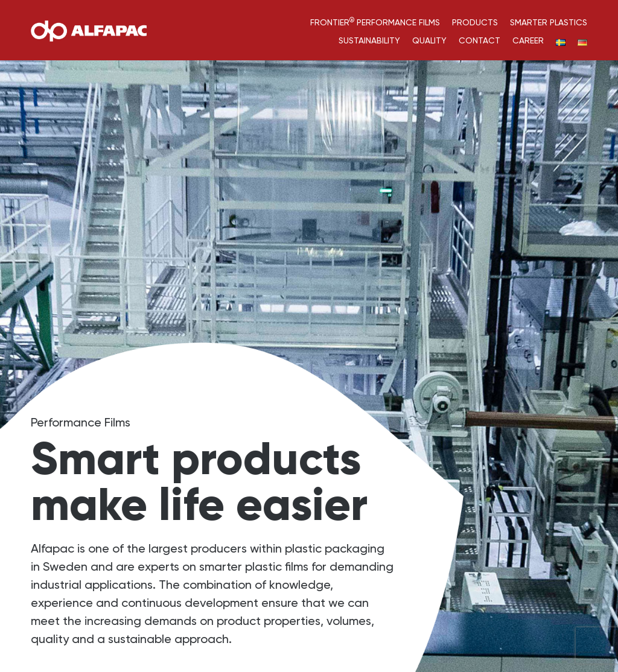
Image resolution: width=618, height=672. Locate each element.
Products (475, 22)
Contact (479, 40)
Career (528, 40)
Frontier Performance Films (375, 22)
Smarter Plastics (549, 22)
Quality (429, 40)
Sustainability (369, 40)
